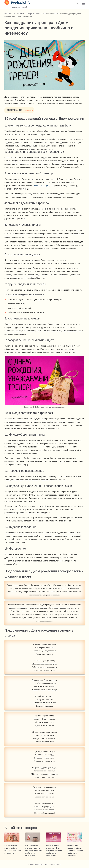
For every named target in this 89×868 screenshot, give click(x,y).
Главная (8, 14)
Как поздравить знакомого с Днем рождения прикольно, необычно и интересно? (34, 852)
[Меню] (83, 4)
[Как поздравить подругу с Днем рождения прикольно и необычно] (13, 838)
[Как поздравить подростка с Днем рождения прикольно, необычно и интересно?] (76, 838)
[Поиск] (78, 4)
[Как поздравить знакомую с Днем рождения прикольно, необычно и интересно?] (55, 838)
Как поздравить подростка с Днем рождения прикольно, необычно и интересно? (76, 852)
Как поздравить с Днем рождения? (27, 14)
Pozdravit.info (21, 3)
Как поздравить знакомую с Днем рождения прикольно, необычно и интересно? (55, 852)
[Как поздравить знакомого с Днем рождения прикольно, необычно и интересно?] (34, 838)
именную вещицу (42, 186)
